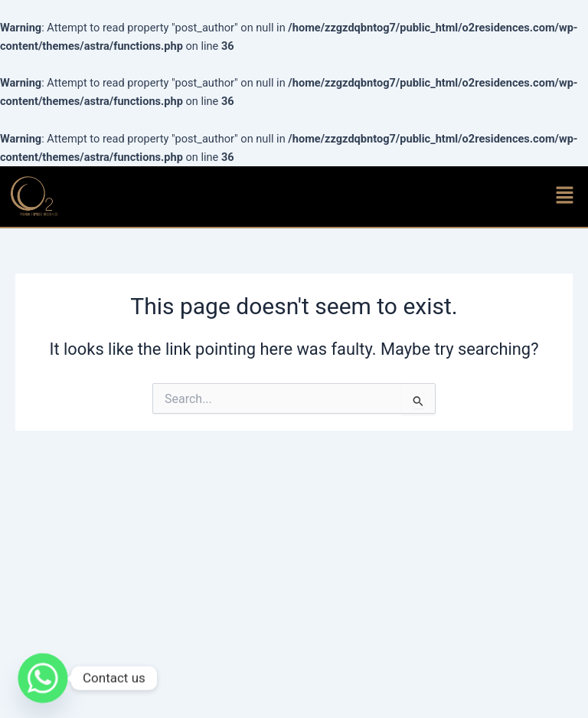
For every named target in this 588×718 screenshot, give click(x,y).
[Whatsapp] (43, 678)
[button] (565, 196)
